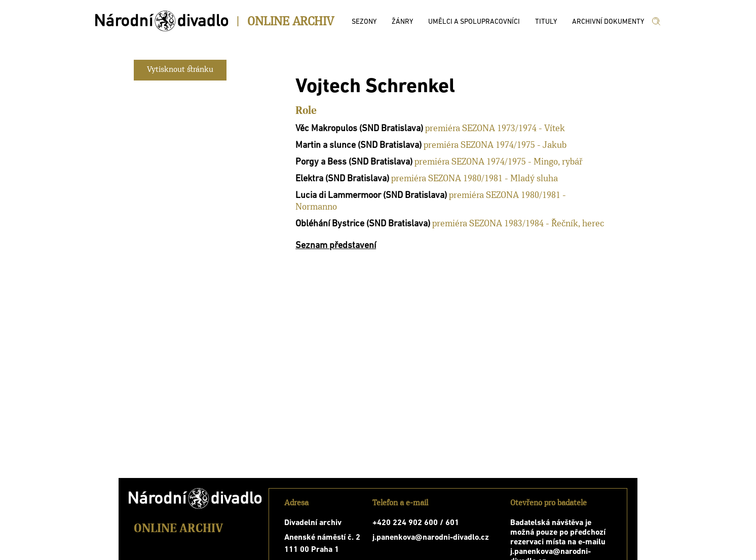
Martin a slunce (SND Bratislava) (358, 146)
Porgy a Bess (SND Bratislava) (354, 162)
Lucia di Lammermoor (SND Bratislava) (371, 196)
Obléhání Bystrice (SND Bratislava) (363, 224)
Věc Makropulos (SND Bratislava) (359, 129)
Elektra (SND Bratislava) (342, 179)
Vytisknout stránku (180, 70)
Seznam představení (336, 246)
